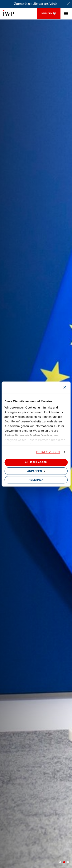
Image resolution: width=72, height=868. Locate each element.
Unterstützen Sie (26, 4)
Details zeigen (48, 452)
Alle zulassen (36, 462)
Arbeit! (53, 4)
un (40, 4)
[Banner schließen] (65, 387)
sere (45, 4)
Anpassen (36, 471)
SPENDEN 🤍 (49, 14)
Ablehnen (36, 480)
